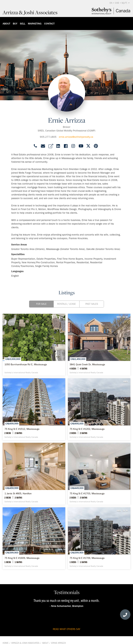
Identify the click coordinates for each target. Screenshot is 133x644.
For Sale (41, 304)
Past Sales (92, 304)
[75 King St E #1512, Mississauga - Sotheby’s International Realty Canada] (34, 409)
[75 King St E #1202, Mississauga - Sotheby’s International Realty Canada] (99, 409)
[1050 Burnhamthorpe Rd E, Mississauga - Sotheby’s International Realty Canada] (34, 345)
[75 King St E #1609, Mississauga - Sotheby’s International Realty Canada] (34, 538)
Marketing (35, 24)
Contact (49, 24)
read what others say (67, 629)
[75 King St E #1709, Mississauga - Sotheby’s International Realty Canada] (99, 538)
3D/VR (125, 317)
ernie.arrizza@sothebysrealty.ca (76, 137)
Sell (23, 24)
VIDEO (119, 317)
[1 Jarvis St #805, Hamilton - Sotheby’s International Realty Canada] (34, 474)
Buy (15, 24)
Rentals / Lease (66, 304)
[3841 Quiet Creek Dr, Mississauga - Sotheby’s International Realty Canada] (99, 345)
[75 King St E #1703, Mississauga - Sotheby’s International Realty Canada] (99, 474)
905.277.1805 (48, 137)
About (6, 24)
